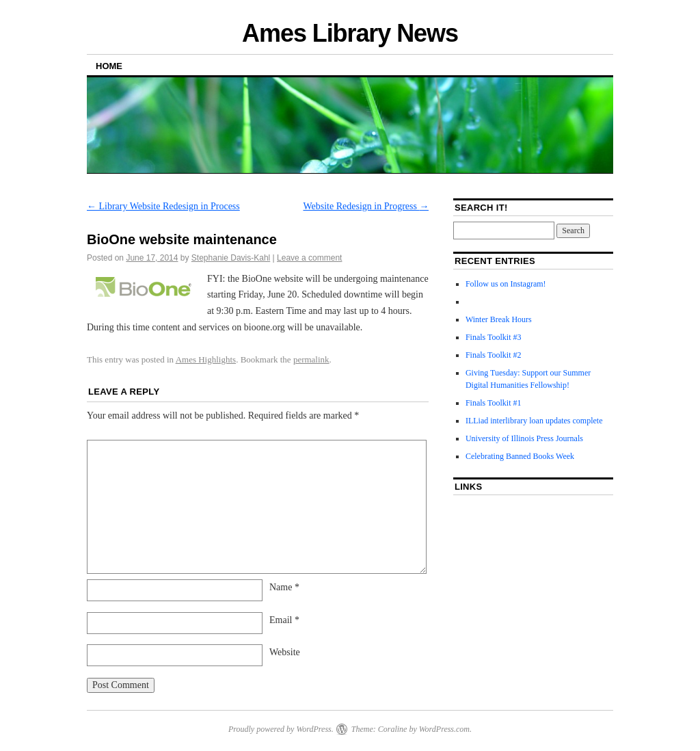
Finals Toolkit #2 (494, 355)
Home (109, 66)
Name (284, 587)
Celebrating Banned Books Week (520, 456)
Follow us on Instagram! (506, 284)
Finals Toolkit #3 (494, 337)
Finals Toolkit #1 (494, 403)
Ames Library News (350, 33)
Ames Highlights (206, 359)
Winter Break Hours (499, 319)
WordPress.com (444, 729)
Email (284, 620)
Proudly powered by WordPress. (281, 729)
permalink (311, 359)
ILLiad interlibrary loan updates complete (534, 421)
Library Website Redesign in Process (163, 206)
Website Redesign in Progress (366, 206)
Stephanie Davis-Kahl (231, 258)
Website (285, 652)
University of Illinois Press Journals (524, 438)
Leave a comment (309, 258)
